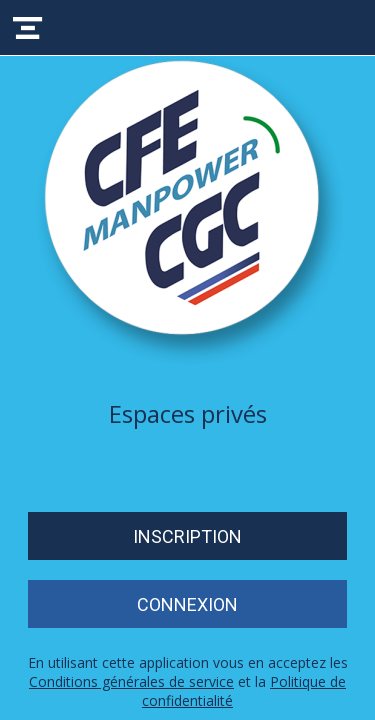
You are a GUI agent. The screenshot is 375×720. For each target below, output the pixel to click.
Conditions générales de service (131, 681)
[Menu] (28, 28)
